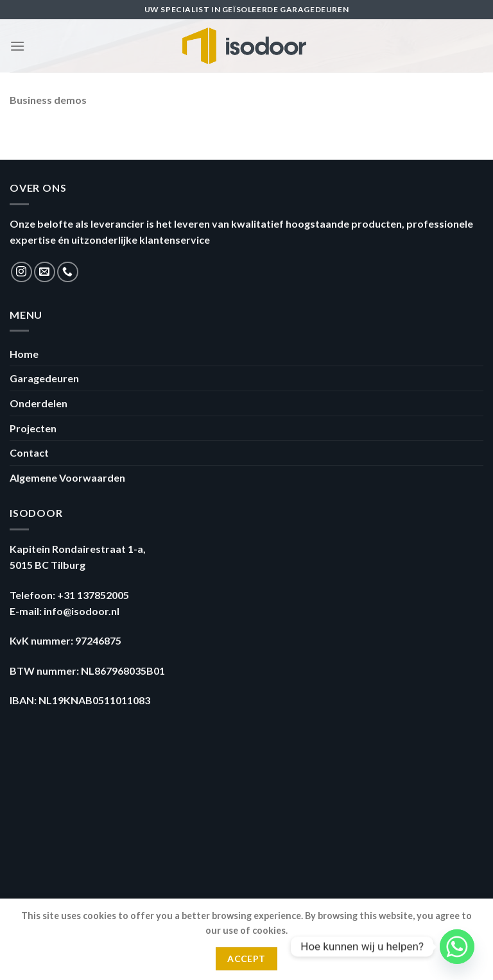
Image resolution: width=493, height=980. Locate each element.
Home (24, 354)
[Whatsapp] (457, 947)
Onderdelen (39, 403)
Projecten (33, 428)
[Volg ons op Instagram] (22, 272)
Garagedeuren (44, 378)
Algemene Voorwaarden (67, 477)
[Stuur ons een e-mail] (45, 272)
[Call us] (68, 272)
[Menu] (17, 46)
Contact (29, 452)
